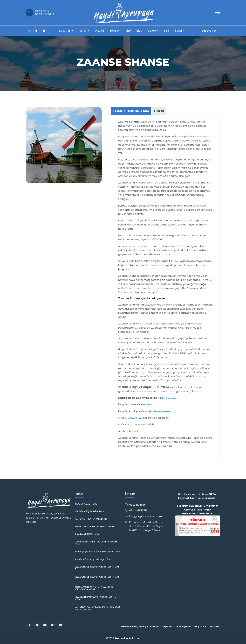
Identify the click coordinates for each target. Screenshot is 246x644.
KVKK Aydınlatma (186, 627)
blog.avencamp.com (162, 411)
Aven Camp (146, 405)
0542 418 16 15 (138, 510)
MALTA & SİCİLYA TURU (87, 534)
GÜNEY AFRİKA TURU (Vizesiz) (91, 519)
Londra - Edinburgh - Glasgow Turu (94, 559)
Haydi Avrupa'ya (169, 398)
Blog (139, 31)
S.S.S (167, 31)
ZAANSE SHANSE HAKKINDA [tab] (131, 111)
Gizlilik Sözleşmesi (132, 627)
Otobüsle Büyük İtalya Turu (90, 511)
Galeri (152, 31)
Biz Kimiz (64, 31)
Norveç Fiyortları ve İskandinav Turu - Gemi (98, 552)
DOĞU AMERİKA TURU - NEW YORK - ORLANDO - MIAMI (95, 588)
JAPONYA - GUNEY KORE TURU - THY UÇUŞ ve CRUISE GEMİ (98, 608)
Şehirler (115, 31)
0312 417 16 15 (138, 505)
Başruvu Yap (209, 31)
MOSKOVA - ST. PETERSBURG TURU (95, 527)
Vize (128, 31)
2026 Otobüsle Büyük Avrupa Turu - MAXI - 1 (98, 568)
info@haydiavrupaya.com (146, 516)
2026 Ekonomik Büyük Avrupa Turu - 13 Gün (96, 598)
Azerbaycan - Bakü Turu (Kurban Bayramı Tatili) (97, 543)
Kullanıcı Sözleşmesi (160, 627)
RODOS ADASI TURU (86, 504)
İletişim (180, 31)
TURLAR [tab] (159, 111)
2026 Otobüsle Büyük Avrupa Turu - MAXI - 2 (98, 578)
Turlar (82, 31)
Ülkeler (100, 31)
